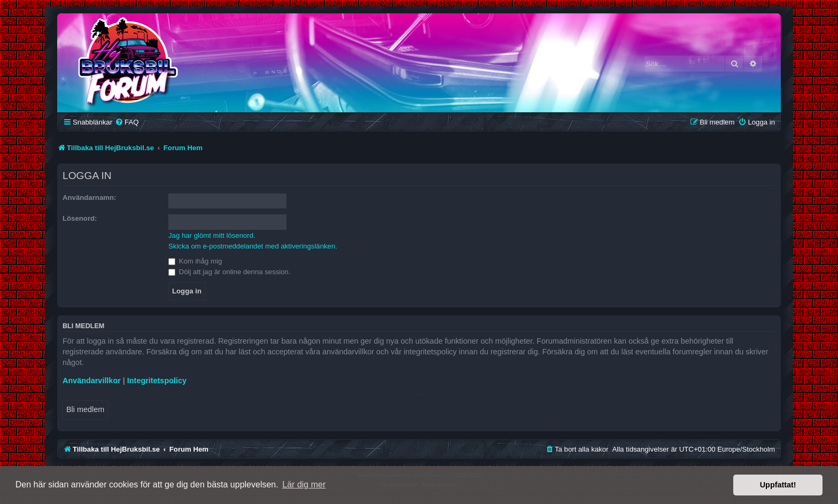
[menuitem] (127, 122)
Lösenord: (80, 218)
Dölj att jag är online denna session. (230, 272)
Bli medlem (85, 409)
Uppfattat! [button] (778, 485)
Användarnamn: (89, 197)
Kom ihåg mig (195, 261)
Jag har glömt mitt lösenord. (212, 235)
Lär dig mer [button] (304, 484)
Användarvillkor (92, 381)
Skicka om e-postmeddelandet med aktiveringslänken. (253, 246)
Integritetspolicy (157, 381)
